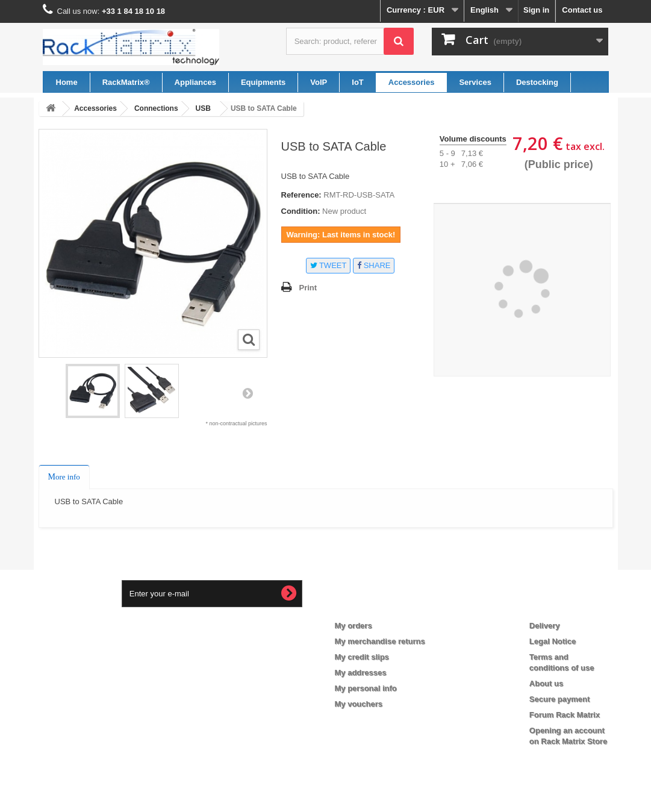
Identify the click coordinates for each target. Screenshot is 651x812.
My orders (354, 626)
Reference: (301, 195)
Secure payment (559, 699)
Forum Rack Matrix (565, 715)
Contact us (582, 10)
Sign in (536, 10)
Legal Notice (553, 641)
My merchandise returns (380, 641)
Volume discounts (473, 139)
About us (546, 683)
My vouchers (359, 704)
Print (308, 288)
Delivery (545, 626)
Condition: (301, 211)
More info (64, 477)
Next (248, 393)
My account (366, 606)
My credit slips (362, 657)
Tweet (329, 265)
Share (374, 265)
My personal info (366, 688)
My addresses (361, 673)
